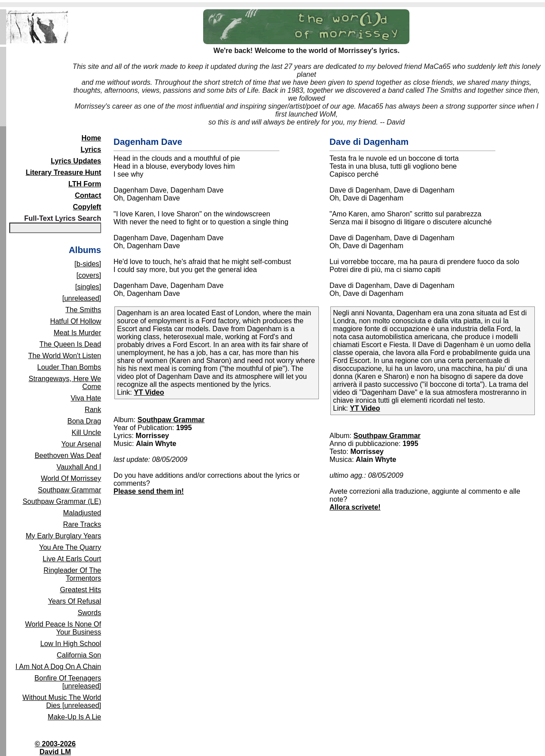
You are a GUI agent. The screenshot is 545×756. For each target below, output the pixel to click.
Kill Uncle (86, 433)
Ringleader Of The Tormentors (72, 574)
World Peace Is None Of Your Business (63, 628)
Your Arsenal (81, 444)
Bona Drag (85, 421)
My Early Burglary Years (63, 536)
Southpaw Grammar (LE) (62, 501)
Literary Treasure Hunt (63, 172)
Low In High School (71, 644)
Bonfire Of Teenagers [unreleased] (68, 682)
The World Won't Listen (65, 356)
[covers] (89, 275)
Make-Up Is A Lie (74, 717)
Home (91, 138)
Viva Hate (86, 398)
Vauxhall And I (79, 467)
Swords (89, 613)
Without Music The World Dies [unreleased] (62, 701)
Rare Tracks (82, 524)
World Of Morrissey (71, 478)
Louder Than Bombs (69, 367)
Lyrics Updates (76, 161)
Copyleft (87, 207)
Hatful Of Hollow (76, 321)
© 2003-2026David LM (55, 748)
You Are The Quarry (70, 547)
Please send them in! (149, 491)
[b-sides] (88, 264)
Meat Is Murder (77, 333)
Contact (88, 195)
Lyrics (91, 149)
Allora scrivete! (355, 507)
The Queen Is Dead (70, 344)
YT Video (149, 392)
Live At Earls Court (72, 559)
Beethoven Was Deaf (68, 455)
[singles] (88, 287)
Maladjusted (82, 513)
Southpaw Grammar (70, 490)
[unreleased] (82, 298)
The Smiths (83, 310)
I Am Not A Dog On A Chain (58, 667)
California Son (79, 655)
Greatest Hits (81, 590)
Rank (93, 410)
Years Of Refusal (75, 601)
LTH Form (85, 184)
